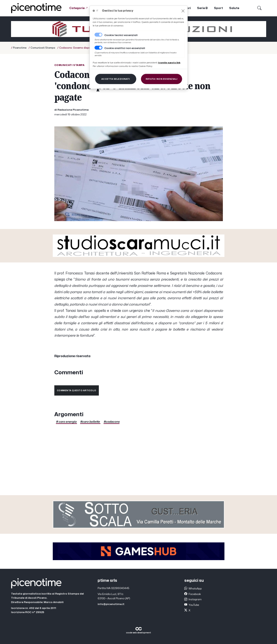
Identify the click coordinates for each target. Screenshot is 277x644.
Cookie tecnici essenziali (121, 35)
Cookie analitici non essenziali (125, 48)
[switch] (98, 48)
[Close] (183, 11)
